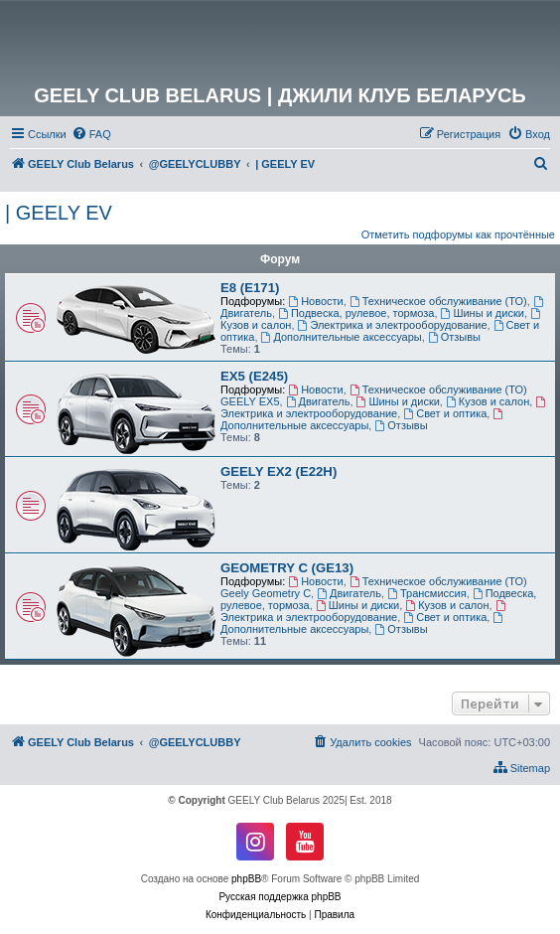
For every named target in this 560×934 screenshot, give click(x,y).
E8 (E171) (250, 288)
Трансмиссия (427, 593)
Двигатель (318, 401)
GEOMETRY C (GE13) (287, 568)
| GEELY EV (59, 213)
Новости (315, 301)
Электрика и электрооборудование (393, 325)
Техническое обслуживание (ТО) (438, 301)
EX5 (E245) (254, 376)
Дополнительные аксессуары (342, 337)
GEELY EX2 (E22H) (279, 471)
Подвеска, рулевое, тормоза (356, 313)
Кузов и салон (488, 401)
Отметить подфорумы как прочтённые (458, 234)
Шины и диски (483, 313)
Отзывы (454, 337)
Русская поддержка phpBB (280, 897)
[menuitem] (91, 134)
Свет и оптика (445, 413)
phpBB (246, 879)
